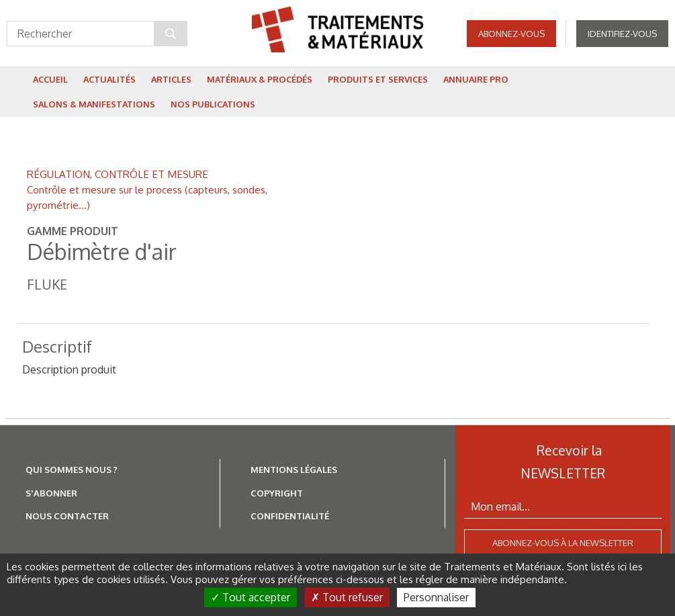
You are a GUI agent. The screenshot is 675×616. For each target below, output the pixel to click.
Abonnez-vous (511, 34)
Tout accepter (251, 597)
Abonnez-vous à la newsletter (563, 543)
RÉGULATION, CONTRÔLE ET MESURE (118, 174)
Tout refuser (347, 597)
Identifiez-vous (622, 34)
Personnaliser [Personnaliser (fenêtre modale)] (436, 597)
